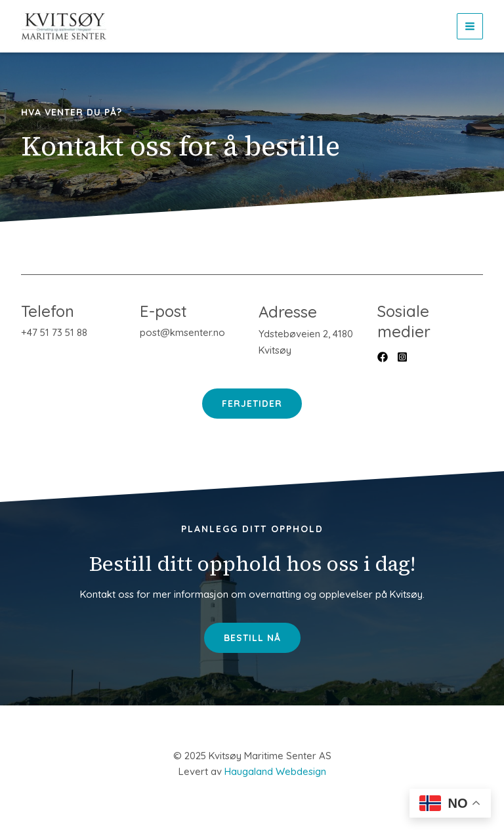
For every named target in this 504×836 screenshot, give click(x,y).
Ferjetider (252, 404)
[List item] (383, 357)
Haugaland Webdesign (275, 771)
